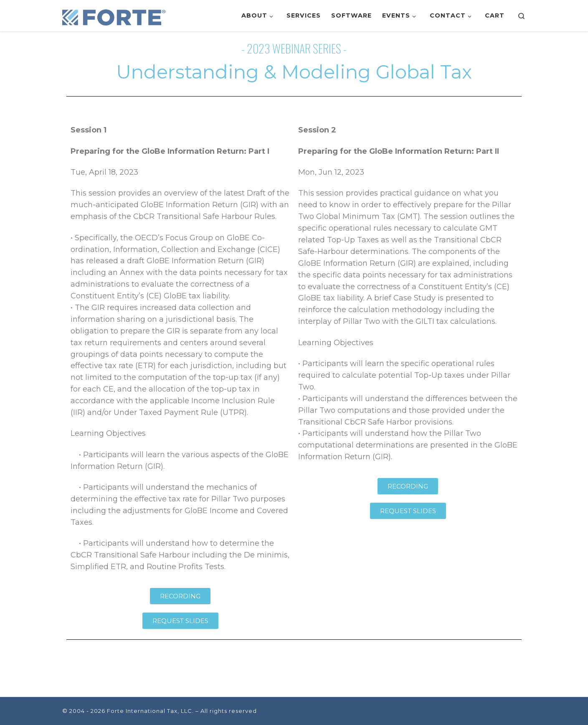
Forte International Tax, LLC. (150, 711)
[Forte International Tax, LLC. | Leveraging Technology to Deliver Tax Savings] (114, 15)
